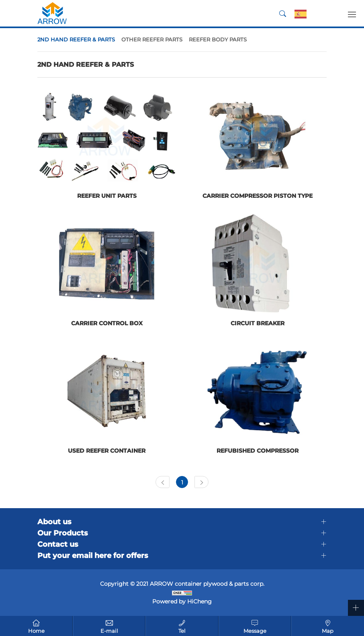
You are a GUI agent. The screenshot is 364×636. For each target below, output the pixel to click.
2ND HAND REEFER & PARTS (76, 39)
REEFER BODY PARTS (218, 39)
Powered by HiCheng (182, 601)
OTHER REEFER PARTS (152, 39)
